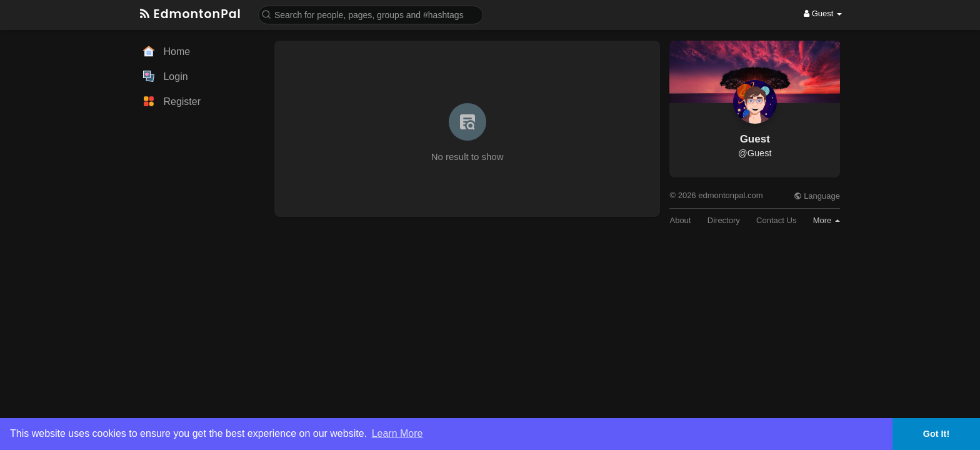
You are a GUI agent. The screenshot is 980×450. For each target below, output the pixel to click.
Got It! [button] (936, 434)
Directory (724, 220)
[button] (371, 14)
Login (166, 76)
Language (817, 196)
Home (167, 51)
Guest (755, 139)
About (680, 220)
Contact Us (776, 220)
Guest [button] (823, 13)
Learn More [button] (397, 433)
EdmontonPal (191, 14)
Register (172, 101)
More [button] (827, 220)
